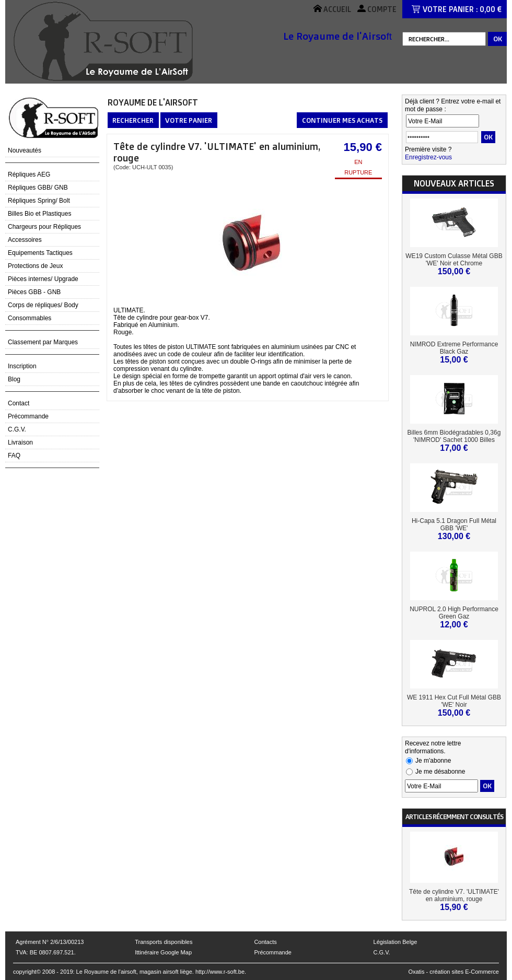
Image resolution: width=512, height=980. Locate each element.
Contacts (265, 942)
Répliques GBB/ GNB (38, 188)
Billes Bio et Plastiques (39, 214)
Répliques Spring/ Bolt (39, 201)
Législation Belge (395, 942)
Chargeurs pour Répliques (44, 227)
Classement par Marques (43, 342)
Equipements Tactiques (40, 253)
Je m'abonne (433, 761)
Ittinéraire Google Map (163, 952)
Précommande (28, 416)
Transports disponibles (164, 942)
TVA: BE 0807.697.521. (46, 952)
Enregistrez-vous (428, 157)
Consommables (30, 318)
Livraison (20, 442)
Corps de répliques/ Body (43, 305)
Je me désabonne (440, 772)
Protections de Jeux (35, 266)
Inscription (22, 366)
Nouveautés (25, 150)
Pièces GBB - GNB (34, 292)
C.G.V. (17, 429)
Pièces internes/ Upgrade (43, 279)
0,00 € (491, 9)
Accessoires (25, 240)
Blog (14, 379)
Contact (19, 403)
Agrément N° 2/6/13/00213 (50, 942)
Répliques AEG (29, 174)
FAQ (14, 456)
